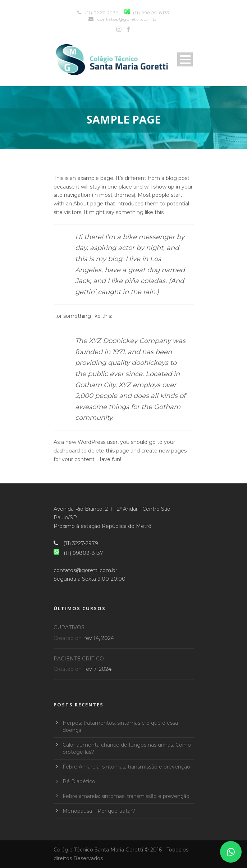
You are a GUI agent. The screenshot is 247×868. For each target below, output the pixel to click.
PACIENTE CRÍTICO (79, 659)
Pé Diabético (79, 781)
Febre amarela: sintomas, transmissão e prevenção (126, 796)
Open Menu (185, 59)
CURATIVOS (69, 627)
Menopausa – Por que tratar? (99, 811)
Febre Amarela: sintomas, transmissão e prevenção (126, 767)
